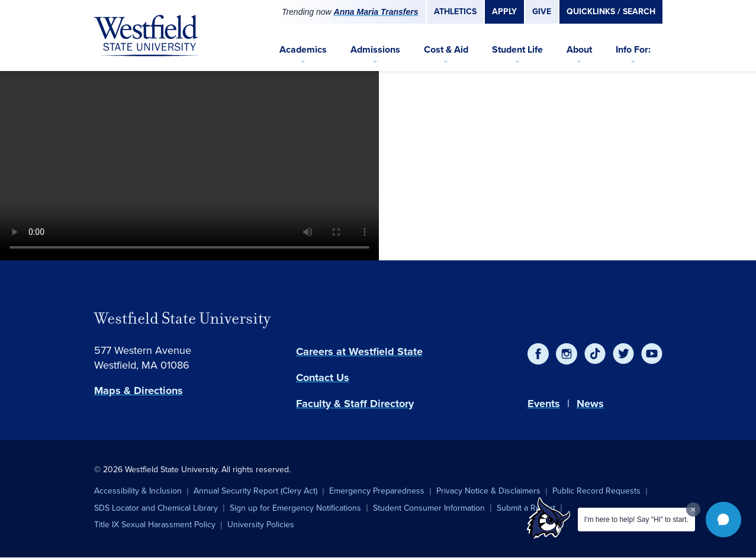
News (590, 404)
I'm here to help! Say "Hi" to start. (636, 520)
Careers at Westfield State (359, 351)
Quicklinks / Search (611, 12)
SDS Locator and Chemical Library (156, 508)
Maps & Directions (139, 391)
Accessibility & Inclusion (138, 491)
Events (544, 404)
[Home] (146, 36)
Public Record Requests (596, 491)
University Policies (261, 525)
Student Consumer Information (429, 508)
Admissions (375, 49)
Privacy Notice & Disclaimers (488, 491)
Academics (303, 49)
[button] (723, 520)
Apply (504, 12)
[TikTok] (595, 354)
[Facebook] (538, 354)
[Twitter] (623, 354)
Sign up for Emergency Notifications (295, 508)
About (579, 49)
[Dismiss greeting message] (693, 509)
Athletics (455, 12)
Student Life (517, 49)
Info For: (633, 49)
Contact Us (323, 378)
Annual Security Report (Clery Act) (255, 491)
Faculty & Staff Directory (355, 404)
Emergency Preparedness (377, 491)
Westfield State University (182, 318)
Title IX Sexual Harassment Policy (155, 525)
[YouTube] (652, 354)
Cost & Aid (446, 49)
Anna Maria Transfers (376, 12)
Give (542, 12)
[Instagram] (567, 354)
